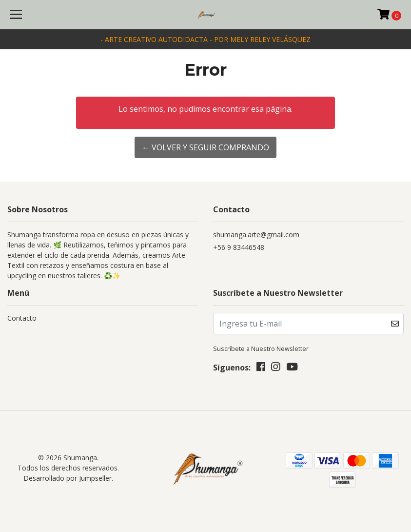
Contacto (22, 318)
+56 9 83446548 (239, 247)
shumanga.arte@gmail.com (256, 235)
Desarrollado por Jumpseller (68, 478)
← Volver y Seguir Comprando (205, 147)
